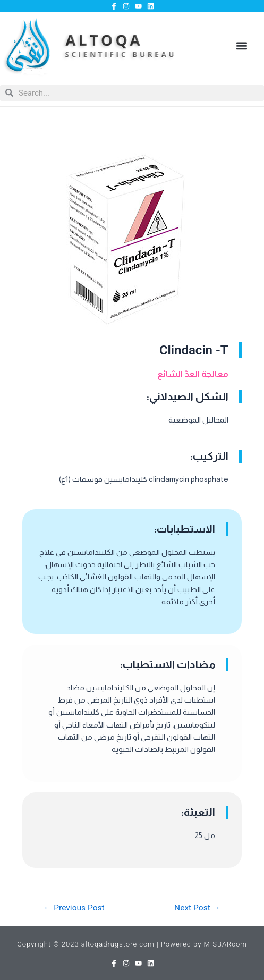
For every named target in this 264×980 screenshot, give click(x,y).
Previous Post (74, 908)
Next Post (197, 908)
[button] (242, 46)
